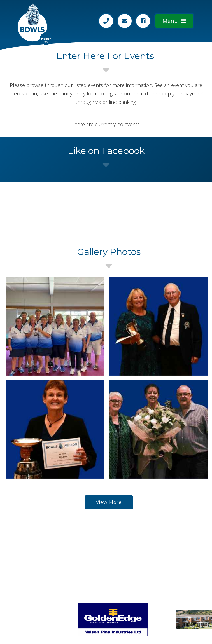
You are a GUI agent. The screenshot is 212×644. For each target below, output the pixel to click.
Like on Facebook (106, 151)
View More (109, 502)
